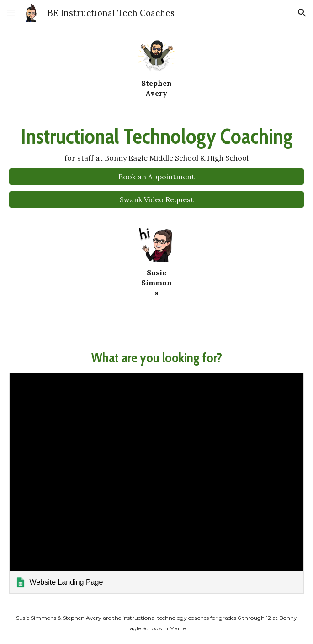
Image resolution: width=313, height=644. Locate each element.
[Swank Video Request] (157, 199)
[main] (156, 88)
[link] (157, 483)
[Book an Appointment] (157, 177)
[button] (11, 13)
